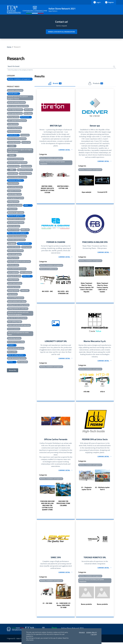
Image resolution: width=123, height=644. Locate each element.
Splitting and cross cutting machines (18, 305)
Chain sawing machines (15, 128)
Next (74, 180)
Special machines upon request (17, 302)
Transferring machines (14, 339)
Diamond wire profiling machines (17, 163)
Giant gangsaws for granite (16, 198)
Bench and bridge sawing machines (18, 106)
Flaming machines (13, 184)
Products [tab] (96, 84)
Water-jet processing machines (17, 358)
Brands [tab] (55, 84)
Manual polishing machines (16, 223)
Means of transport (13, 230)
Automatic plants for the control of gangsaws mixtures (18, 98)
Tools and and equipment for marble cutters (18, 334)
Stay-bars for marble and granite (17, 318)
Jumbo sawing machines (15, 205)
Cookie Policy (92, 632)
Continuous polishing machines (17, 139)
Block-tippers (28, 114)
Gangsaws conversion (14, 191)
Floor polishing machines (15, 187)
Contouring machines (14, 143)
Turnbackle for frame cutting (16, 342)
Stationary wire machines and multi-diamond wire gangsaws (18, 314)
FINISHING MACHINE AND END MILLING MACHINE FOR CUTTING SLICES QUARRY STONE (47, 507)
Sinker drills (25, 291)
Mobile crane (25, 230)
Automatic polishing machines (16, 103)
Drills (12, 170)
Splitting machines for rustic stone (18, 309)
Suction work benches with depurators (19, 325)
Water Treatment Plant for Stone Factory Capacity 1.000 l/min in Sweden (102, 288)
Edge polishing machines (25, 170)
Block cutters (28, 110)
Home (9, 47)
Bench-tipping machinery (15, 110)
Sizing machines (12, 294)
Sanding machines (13, 280)
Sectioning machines (14, 287)
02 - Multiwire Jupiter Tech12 (102, 490)
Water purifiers (12, 352)
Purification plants (13, 265)
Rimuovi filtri (13, 371)
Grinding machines (13, 202)
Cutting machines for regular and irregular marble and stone (20, 151)
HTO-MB (86, 393)
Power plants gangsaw (14, 254)
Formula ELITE (102, 193)
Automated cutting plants (15, 91)
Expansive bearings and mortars (17, 177)
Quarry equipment (13, 273)
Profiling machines (13, 258)
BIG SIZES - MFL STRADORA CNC (63, 293)
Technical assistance (14, 329)
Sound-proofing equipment (16, 298)
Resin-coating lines (26, 273)
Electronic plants (13, 174)
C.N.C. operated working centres (17, 121)
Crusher (12, 146)
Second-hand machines (15, 283)
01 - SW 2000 (47, 605)
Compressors (25, 135)
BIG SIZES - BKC (47, 292)
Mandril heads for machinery (16, 219)
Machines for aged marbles (16, 213)
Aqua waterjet (86, 193)
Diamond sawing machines (16, 159)
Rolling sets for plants (14, 276)
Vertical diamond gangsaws (16, 349)
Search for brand (14, 66)
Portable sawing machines (15, 251)
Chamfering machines (14, 132)
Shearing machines (13, 291)
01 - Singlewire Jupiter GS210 (86, 490)
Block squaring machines (15, 114)
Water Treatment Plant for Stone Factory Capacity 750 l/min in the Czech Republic (86, 288)
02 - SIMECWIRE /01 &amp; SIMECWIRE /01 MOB (63, 607)
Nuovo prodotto (86, 606)
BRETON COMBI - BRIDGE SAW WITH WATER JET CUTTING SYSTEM (47, 190)
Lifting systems (12, 209)
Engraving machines (25, 174)
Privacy (82, 632)
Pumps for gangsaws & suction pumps (19, 262)
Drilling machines (26, 166)
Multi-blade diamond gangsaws (17, 236)
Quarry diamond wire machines (17, 269)
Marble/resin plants (14, 226)
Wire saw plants (22, 362)
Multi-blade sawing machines (16, 240)
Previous (38, 180)
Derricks (12, 156)
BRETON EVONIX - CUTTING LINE (63, 188)
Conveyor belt (26, 143)
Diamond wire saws (13, 166)
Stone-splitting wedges (15, 322)
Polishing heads (26, 247)
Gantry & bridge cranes (14, 195)
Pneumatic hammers (14, 247)
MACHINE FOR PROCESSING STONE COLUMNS (63, 505)
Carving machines (13, 124)
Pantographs (12, 244)
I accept (94, 635)
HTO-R (102, 393)
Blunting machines (13, 117)
